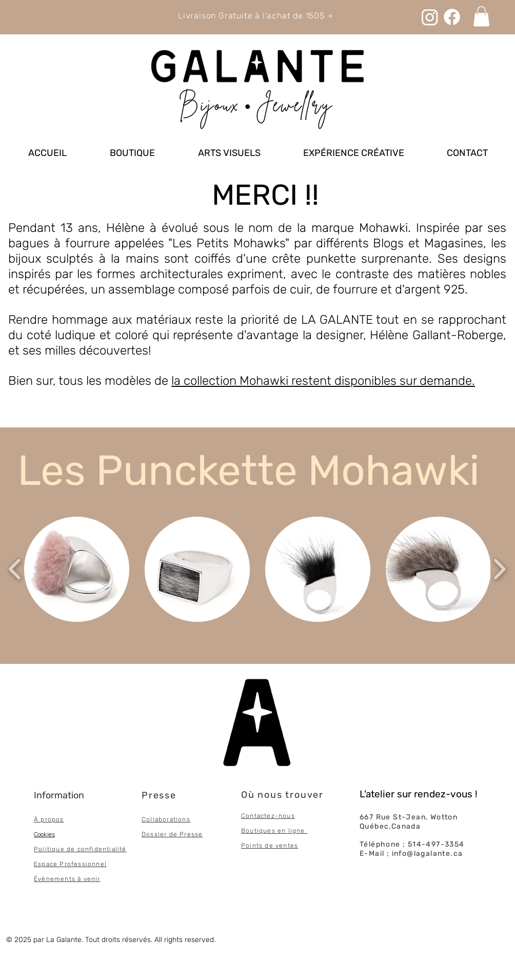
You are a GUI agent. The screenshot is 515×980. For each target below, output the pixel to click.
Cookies (44, 834)
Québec (374, 826)
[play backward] (15, 569)
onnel (97, 864)
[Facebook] (452, 17)
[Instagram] (430, 17)
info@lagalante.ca (428, 854)
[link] (481, 16)
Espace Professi (61, 864)
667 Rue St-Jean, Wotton (409, 817)
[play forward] (499, 569)
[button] (77, 569)
